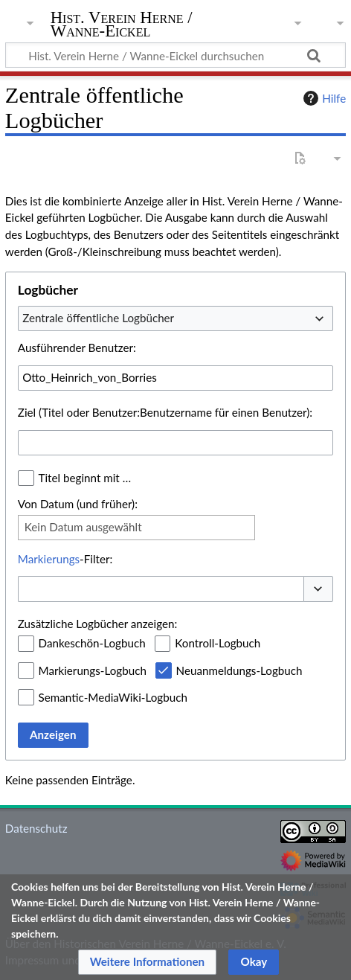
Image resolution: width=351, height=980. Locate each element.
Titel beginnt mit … (85, 478)
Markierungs (49, 559)
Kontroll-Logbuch (218, 643)
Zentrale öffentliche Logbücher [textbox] (98, 318)
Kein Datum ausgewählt (83, 527)
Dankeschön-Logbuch (92, 643)
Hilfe (323, 98)
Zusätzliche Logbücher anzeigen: (97, 624)
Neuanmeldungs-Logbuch (239, 670)
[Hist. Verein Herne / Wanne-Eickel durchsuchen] (175, 55)
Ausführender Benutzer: (77, 348)
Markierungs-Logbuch (93, 670)
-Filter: (65, 559)
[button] (318, 589)
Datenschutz (36, 828)
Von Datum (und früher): (78, 504)
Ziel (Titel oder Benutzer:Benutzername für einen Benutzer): (165, 412)
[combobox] (175, 318)
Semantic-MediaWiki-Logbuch (113, 697)
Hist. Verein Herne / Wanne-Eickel (122, 26)
